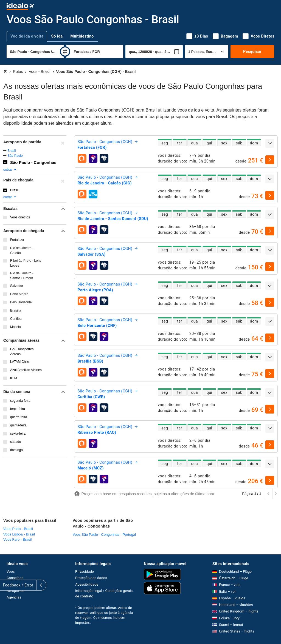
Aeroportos (16, 591)
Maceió (16, 327)
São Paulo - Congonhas (33, 162)
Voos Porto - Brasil (18, 529)
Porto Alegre (19, 294)
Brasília (16, 310)
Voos (11, 572)
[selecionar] (270, 160)
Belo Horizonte (21, 302)
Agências (14, 597)
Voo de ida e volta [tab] (27, 36)
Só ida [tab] (57, 36)
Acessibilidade (87, 584)
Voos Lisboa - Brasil (19, 534)
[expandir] (270, 143)
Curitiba (16, 319)
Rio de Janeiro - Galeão (22, 250)
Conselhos (15, 578)
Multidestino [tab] (82, 36)
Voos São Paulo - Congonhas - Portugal (104, 535)
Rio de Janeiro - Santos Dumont (22, 276)
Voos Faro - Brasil (17, 539)
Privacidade (85, 572)
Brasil (12, 151)
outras (10, 170)
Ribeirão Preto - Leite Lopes (26, 263)
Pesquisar (252, 52)
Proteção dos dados (91, 578)
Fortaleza (17, 240)
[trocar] (65, 52)
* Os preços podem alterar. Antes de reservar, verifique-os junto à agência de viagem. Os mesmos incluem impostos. (104, 615)
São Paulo (15, 156)
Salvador (17, 286)
